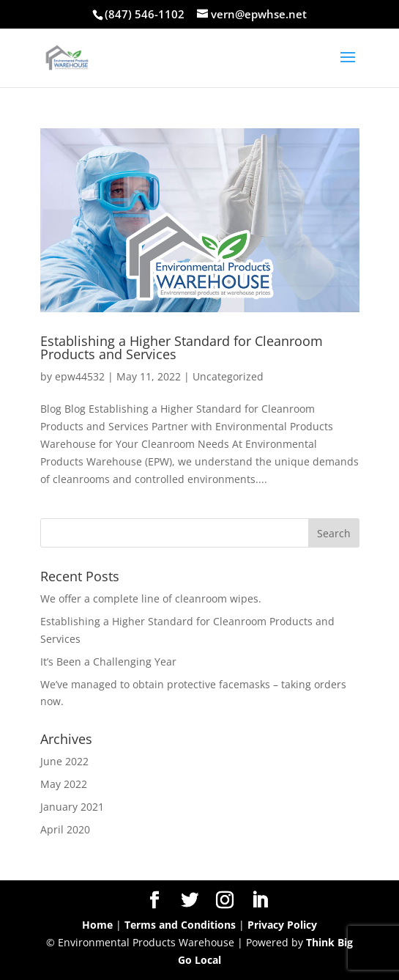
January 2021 (72, 807)
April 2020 (65, 829)
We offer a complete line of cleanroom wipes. (151, 598)
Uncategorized (228, 376)
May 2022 (64, 784)
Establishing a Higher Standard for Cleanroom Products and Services (182, 347)
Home (97, 925)
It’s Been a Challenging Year (108, 662)
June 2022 (64, 761)
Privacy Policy (282, 925)
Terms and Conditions (180, 925)
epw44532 (80, 376)
